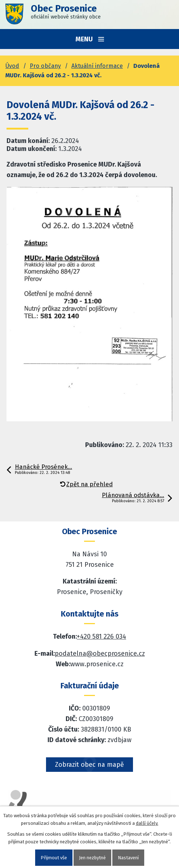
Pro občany (45, 66)
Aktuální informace (97, 66)
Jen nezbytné (92, 858)
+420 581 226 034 (101, 636)
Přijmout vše (54, 858)
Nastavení (128, 858)
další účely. (147, 823)
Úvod (12, 66)
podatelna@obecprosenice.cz (100, 654)
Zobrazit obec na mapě (89, 765)
